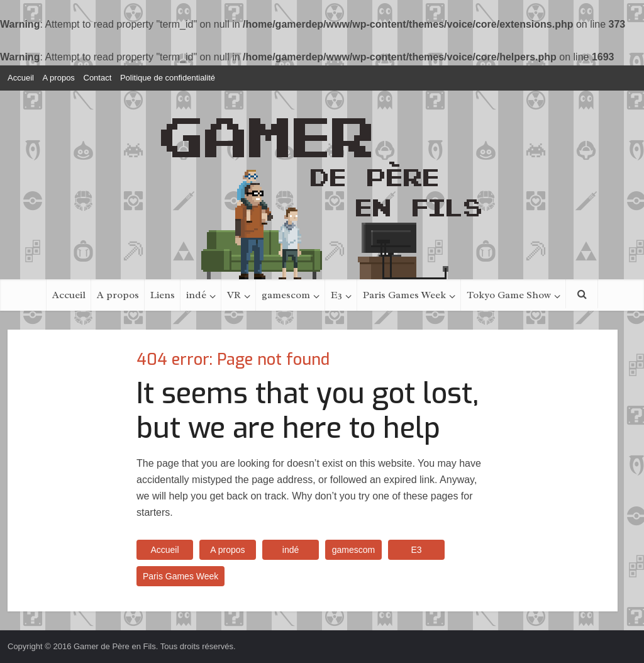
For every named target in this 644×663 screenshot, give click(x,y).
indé (196, 295)
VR (234, 295)
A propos (59, 78)
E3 (336, 295)
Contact (98, 78)
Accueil (21, 78)
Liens (163, 295)
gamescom (286, 295)
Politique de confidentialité (168, 78)
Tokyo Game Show (509, 295)
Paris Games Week (404, 295)
